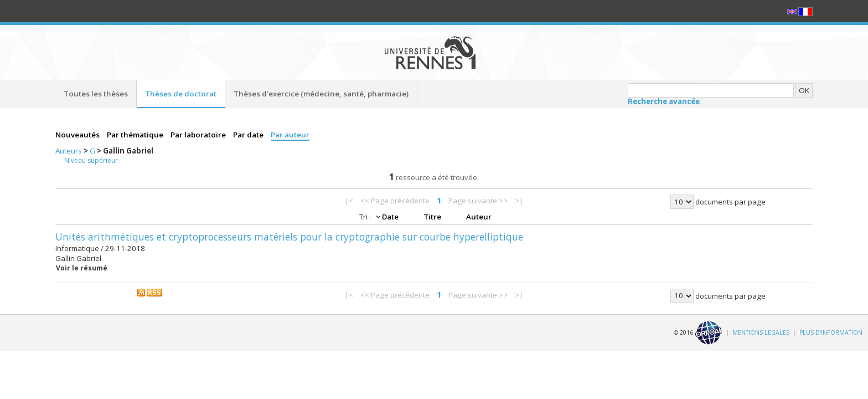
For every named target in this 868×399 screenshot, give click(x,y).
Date (391, 217)
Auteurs (69, 151)
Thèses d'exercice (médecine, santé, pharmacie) (321, 94)
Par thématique (136, 135)
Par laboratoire (199, 135)
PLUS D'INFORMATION (831, 332)
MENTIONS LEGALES (761, 332)
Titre (433, 217)
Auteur (479, 217)
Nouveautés (78, 135)
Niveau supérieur (91, 160)
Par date (249, 135)
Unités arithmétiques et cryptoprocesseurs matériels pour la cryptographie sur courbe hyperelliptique (289, 237)
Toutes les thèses (96, 94)
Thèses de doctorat (181, 94)
